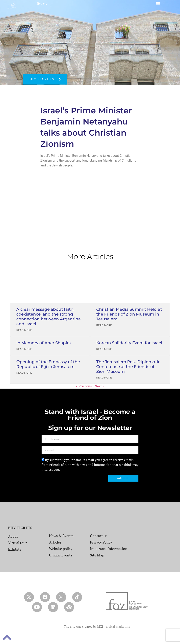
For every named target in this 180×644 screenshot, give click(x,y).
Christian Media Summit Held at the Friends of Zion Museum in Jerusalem (129, 314)
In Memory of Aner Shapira (44, 343)
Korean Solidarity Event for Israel (129, 343)
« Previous (84, 386)
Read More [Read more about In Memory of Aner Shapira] (24, 349)
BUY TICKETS (20, 528)
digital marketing (118, 627)
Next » (99, 386)
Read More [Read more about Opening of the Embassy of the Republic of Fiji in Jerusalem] (24, 373)
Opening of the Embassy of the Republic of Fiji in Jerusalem (48, 364)
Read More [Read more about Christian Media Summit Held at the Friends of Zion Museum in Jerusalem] (104, 325)
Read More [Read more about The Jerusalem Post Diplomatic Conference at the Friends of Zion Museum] (104, 378)
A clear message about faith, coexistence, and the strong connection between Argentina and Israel (49, 317)
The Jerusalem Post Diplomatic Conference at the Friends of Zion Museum (128, 367)
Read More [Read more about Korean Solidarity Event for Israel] (104, 349)
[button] (158, 3)
